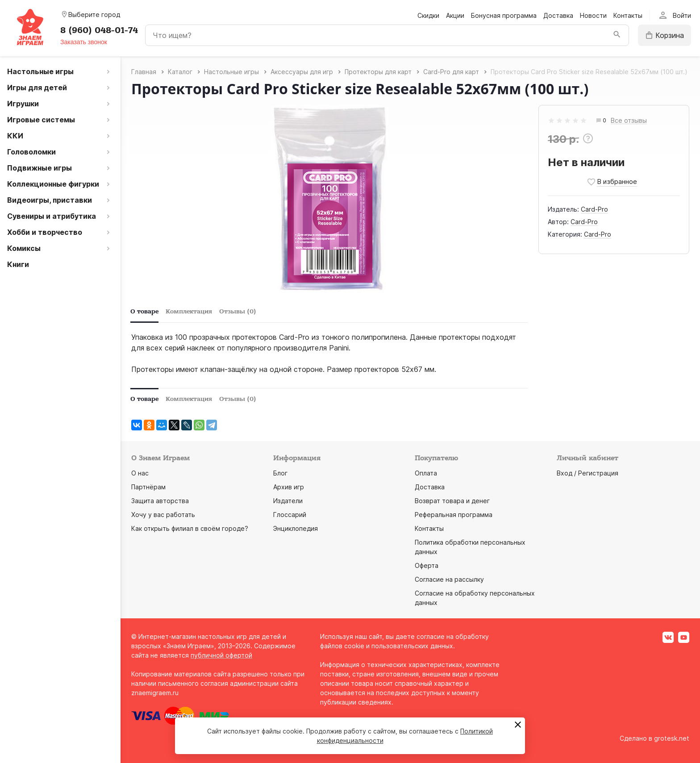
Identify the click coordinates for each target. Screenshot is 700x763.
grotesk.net (672, 738)
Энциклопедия (296, 528)
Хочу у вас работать (163, 515)
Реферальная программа (454, 515)
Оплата (426, 473)
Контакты (628, 15)
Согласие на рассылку (449, 579)
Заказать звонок (84, 42)
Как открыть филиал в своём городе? (190, 528)
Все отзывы (629, 121)
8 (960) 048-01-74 (99, 30)
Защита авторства (160, 501)
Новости (593, 15)
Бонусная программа (504, 15)
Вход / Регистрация (587, 473)
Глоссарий (290, 515)
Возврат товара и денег (452, 501)
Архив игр (289, 487)
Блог (280, 473)
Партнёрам (148, 487)
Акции (455, 15)
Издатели (288, 501)
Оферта (427, 565)
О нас (140, 473)
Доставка (558, 15)
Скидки (428, 15)
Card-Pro (594, 209)
